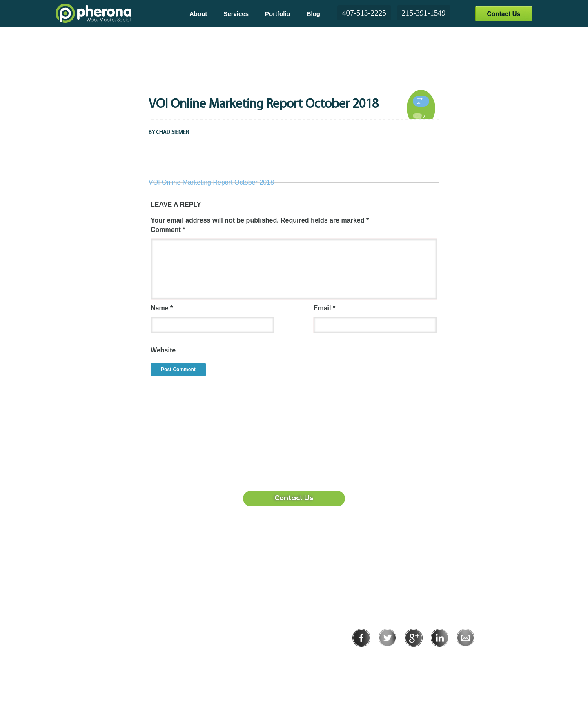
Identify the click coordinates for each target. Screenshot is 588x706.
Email (324, 308)
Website (163, 350)
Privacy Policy (387, 658)
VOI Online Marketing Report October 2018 (211, 182)
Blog (313, 14)
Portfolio (278, 14)
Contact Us (504, 13)
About (198, 14)
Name (162, 308)
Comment (168, 230)
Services (236, 14)
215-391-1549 (424, 13)
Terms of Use (442, 658)
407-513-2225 (364, 13)
